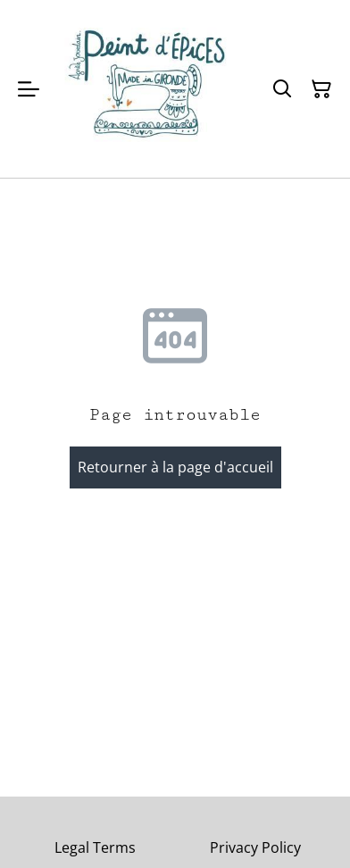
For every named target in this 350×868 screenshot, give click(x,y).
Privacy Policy (255, 847)
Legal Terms (95, 847)
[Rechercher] (282, 89)
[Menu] (29, 89)
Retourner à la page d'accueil (175, 467)
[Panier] (321, 89)
